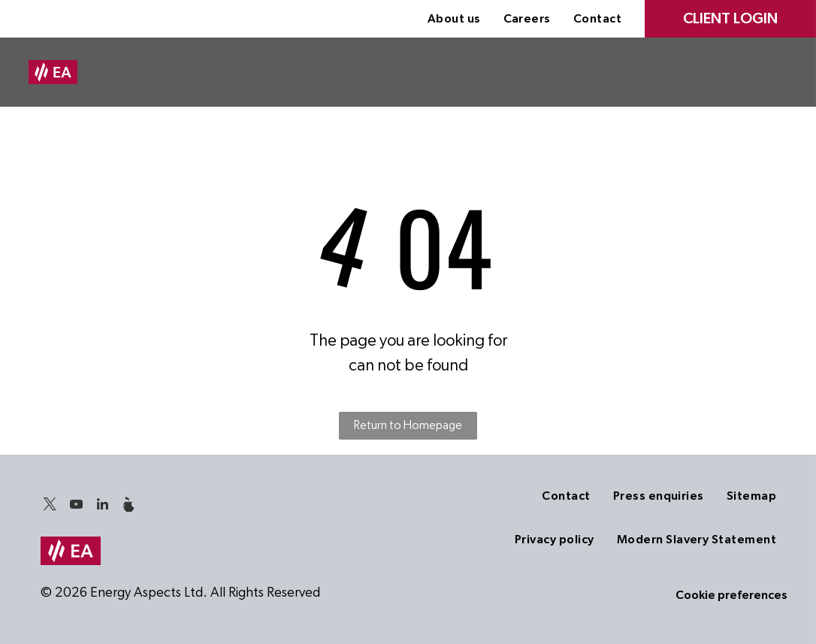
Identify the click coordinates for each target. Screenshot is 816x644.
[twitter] (50, 507)
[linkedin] (103, 507)
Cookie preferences (731, 595)
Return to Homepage (408, 425)
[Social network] (129, 507)
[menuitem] (454, 19)
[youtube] (77, 507)
